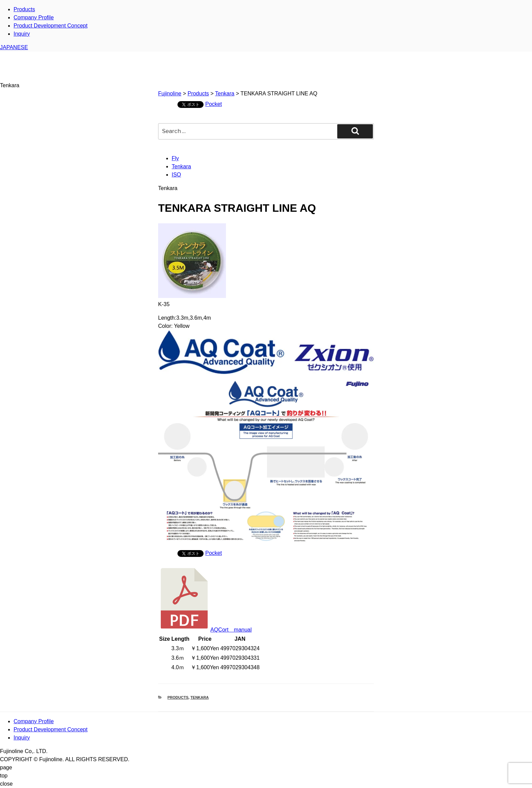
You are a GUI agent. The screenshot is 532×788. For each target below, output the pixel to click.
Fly (175, 158)
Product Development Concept (51, 26)
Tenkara (181, 166)
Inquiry (22, 34)
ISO (176, 175)
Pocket (214, 104)
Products (24, 9)
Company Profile (34, 17)
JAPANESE (14, 47)
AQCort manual (205, 630)
